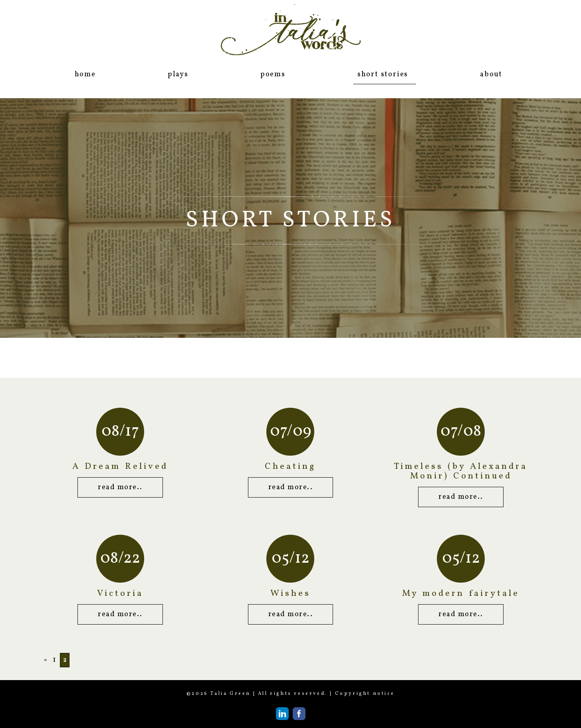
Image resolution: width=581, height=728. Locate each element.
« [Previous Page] (46, 660)
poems (273, 74)
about (491, 74)
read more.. (120, 487)
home (85, 74)
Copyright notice (365, 694)
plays (178, 74)
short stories (383, 74)
